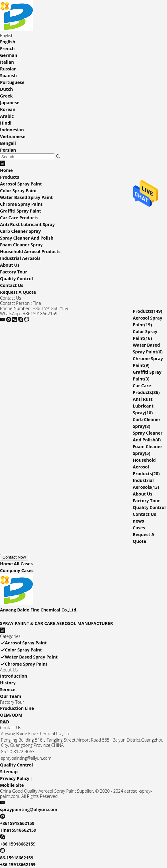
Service (8, 689)
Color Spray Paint (18, 191)
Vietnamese (13, 136)
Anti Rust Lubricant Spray (27, 224)
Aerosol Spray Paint (21, 184)
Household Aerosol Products (30, 251)
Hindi (6, 123)
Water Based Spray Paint (26, 197)
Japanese (10, 103)
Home (6, 170)
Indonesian (12, 130)
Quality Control (16, 279)
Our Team (11, 696)
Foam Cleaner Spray (21, 245)
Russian (8, 69)
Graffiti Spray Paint (21, 211)
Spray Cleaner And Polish (27, 238)
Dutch (6, 89)
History (8, 683)
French (7, 48)
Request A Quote (18, 292)
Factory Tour (14, 272)
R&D (5, 722)
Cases (139, 528)
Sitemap (9, 772)
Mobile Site (12, 785)
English (8, 42)
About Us (10, 265)
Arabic (7, 116)
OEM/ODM (11, 715)
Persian (8, 150)
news (138, 521)
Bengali (8, 143)
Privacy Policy (15, 778)
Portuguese (12, 82)
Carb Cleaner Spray (20, 231)
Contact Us (12, 285)
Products (10, 177)
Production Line (17, 708)
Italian (7, 62)
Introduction (14, 676)
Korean (8, 109)
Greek (6, 96)
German (9, 55)
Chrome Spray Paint (21, 204)
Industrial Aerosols (20, 258)
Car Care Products (19, 218)
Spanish (8, 76)
